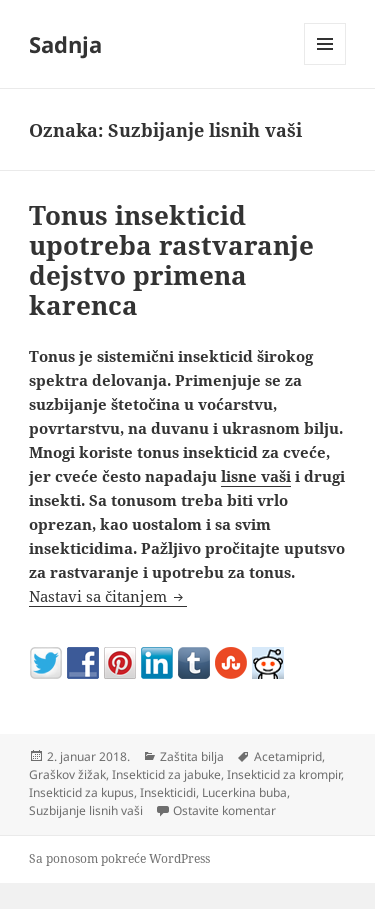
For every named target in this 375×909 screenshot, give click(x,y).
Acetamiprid (288, 756)
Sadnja (65, 44)
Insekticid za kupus (81, 792)
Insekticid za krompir (284, 774)
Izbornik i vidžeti (325, 64)
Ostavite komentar (224, 810)
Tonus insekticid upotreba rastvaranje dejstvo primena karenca (171, 260)
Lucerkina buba (244, 792)
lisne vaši (256, 476)
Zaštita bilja (192, 756)
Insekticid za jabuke (166, 774)
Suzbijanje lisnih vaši (86, 810)
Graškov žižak (67, 774)
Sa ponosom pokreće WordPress (119, 858)
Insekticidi (168, 792)
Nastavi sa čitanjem (108, 596)
